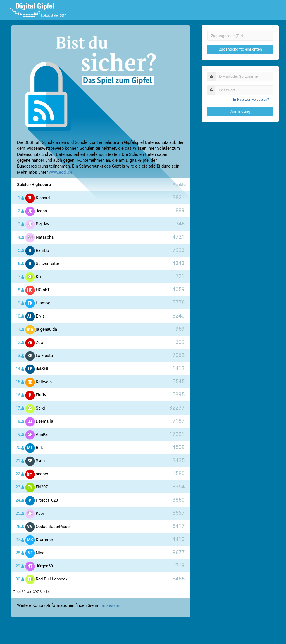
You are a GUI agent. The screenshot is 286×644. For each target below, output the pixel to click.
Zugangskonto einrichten (240, 49)
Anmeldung (240, 111)
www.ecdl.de (61, 172)
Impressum (111, 605)
